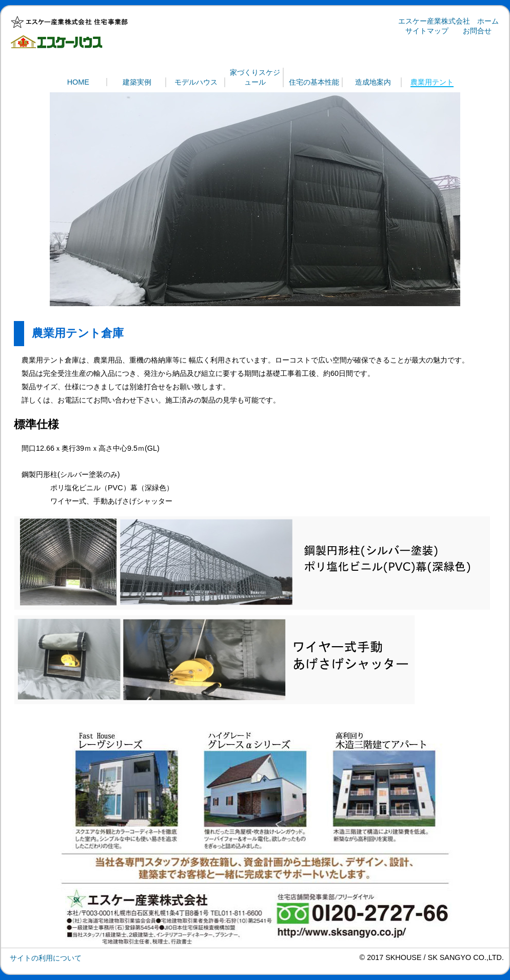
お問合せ (477, 31)
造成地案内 (373, 82)
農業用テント (432, 82)
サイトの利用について (46, 958)
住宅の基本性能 (314, 82)
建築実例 (137, 82)
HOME (78, 82)
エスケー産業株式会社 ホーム (448, 21)
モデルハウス (196, 82)
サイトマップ (427, 31)
